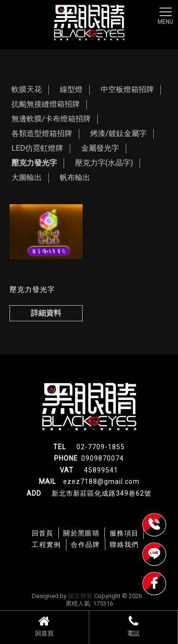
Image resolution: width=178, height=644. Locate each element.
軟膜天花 (27, 89)
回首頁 (44, 626)
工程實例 (47, 544)
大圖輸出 (27, 177)
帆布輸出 (75, 177)
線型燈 (71, 89)
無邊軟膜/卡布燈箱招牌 (51, 119)
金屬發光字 (100, 148)
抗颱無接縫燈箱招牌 (46, 104)
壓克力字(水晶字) (104, 163)
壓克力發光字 (34, 163)
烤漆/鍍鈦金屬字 (118, 133)
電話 (134, 626)
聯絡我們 (124, 544)
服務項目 (124, 533)
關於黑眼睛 (81, 533)
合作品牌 (85, 544)
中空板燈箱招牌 (127, 89)
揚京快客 (80, 596)
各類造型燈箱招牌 (42, 133)
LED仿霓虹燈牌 (37, 148)
